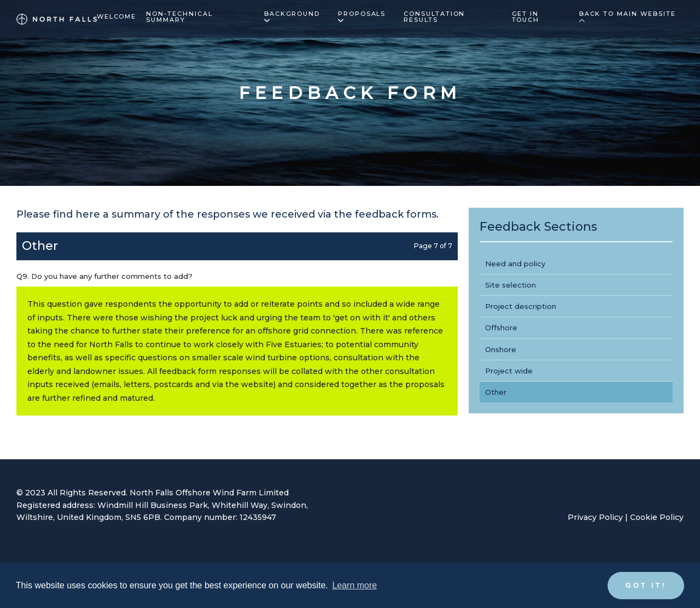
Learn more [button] (354, 585)
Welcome (117, 17)
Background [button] (292, 17)
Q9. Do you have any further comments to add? (104, 276)
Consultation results (434, 17)
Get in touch (526, 17)
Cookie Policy (657, 517)
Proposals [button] (362, 17)
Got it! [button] (646, 585)
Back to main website (628, 17)
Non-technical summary (179, 17)
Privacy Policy (595, 517)
